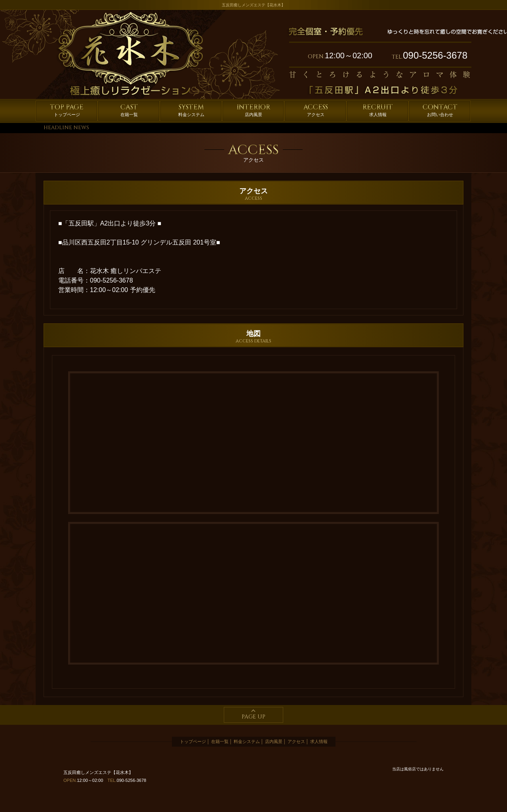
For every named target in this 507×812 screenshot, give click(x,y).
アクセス (316, 110)
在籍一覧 (129, 110)
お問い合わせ (440, 110)
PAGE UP (253, 717)
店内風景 (253, 110)
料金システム (191, 110)
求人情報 (378, 110)
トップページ (67, 110)
